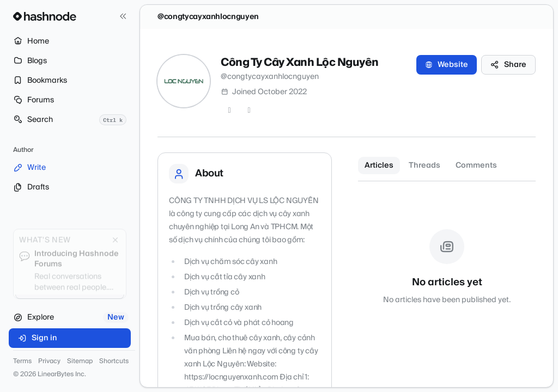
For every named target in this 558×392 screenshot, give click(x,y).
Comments (476, 166)
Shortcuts (114, 362)
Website (447, 65)
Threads (424, 166)
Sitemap (80, 362)
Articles (379, 166)
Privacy (49, 362)
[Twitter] (229, 111)
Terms (22, 362)
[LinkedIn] (249, 111)
